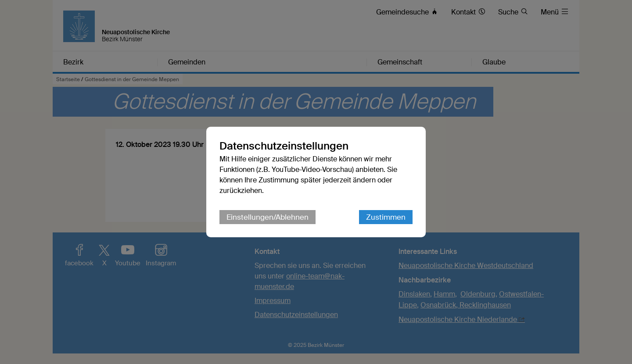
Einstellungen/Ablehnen (268, 217)
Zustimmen (386, 217)
